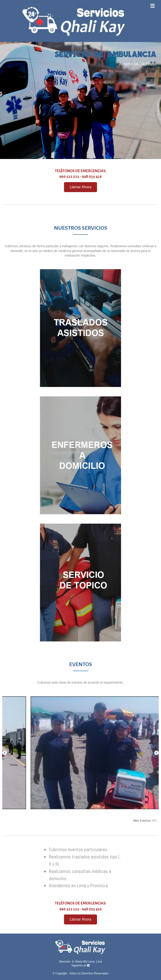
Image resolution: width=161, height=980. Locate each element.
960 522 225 (69, 177)
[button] (80, 187)
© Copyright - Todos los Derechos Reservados (81, 973)
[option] (80, 753)
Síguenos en (80, 965)
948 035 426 (92, 177)
